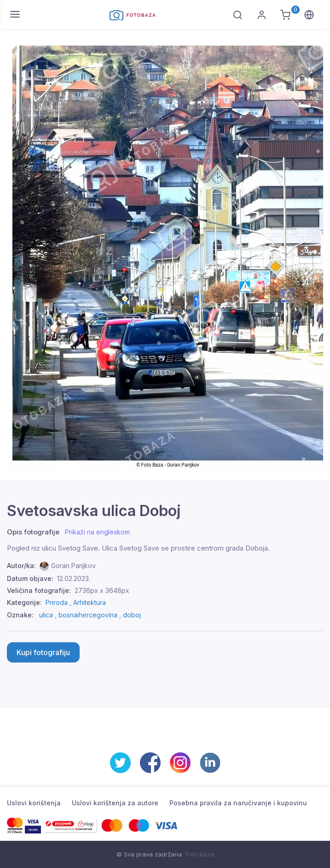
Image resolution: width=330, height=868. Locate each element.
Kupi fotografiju (43, 652)
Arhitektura (90, 602)
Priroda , (59, 602)
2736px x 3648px (102, 590)
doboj (132, 615)
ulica (46, 615)
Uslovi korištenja (34, 803)
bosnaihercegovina (88, 615)
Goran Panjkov (73, 566)
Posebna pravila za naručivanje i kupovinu (238, 803)
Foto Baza (200, 854)
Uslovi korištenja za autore (115, 803)
